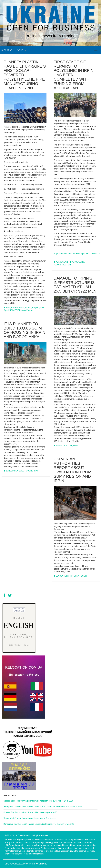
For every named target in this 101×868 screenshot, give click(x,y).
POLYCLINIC (79, 262)
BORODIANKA (12, 471)
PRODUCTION (15, 310)
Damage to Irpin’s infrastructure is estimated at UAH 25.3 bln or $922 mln (75, 285)
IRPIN (8, 307)
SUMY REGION (80, 576)
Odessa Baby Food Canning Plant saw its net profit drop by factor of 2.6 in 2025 (38, 801)
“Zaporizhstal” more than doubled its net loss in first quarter (30, 818)
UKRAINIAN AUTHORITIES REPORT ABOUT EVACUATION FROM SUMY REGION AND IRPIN (73, 470)
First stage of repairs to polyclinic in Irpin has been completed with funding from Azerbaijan (74, 75)
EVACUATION (62, 576)
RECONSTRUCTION (62, 265)
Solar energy (27, 310)
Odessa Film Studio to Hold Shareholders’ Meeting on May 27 (30, 812)
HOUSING (29, 471)
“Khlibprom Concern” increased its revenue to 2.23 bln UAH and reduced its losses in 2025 (43, 807)
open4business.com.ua (17, 864)
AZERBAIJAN (62, 262)
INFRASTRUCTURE (64, 446)
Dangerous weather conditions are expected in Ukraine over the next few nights (39, 824)
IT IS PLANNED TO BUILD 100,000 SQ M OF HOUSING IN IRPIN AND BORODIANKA (25, 330)
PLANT (28, 307)
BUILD (21, 471)
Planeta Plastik (18, 307)
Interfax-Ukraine (38, 864)
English (21, 50)
